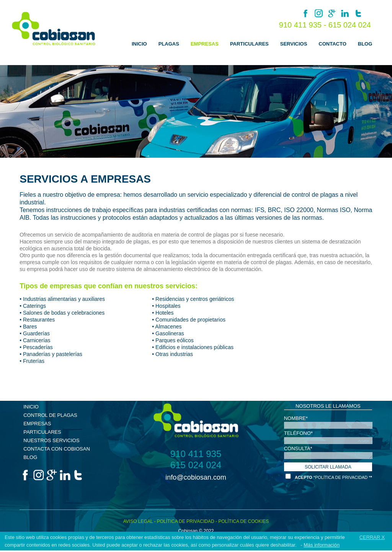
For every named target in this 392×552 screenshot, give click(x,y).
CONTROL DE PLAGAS (50, 415)
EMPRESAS (205, 44)
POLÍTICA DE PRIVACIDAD (186, 521)
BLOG (365, 44)
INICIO (139, 44)
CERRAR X (372, 537)
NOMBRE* (296, 418)
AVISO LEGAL (138, 521)
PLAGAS (169, 44)
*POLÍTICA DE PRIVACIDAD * (342, 477)
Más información (322, 545)
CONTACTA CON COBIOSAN (57, 449)
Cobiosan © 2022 (196, 531)
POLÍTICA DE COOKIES (243, 521)
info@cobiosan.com (196, 477)
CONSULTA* (298, 448)
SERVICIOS (294, 44)
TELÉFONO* (298, 433)
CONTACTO (332, 44)
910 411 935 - (304, 25)
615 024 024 (350, 25)
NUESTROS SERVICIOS (51, 440)
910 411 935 (196, 454)
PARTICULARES (249, 44)
